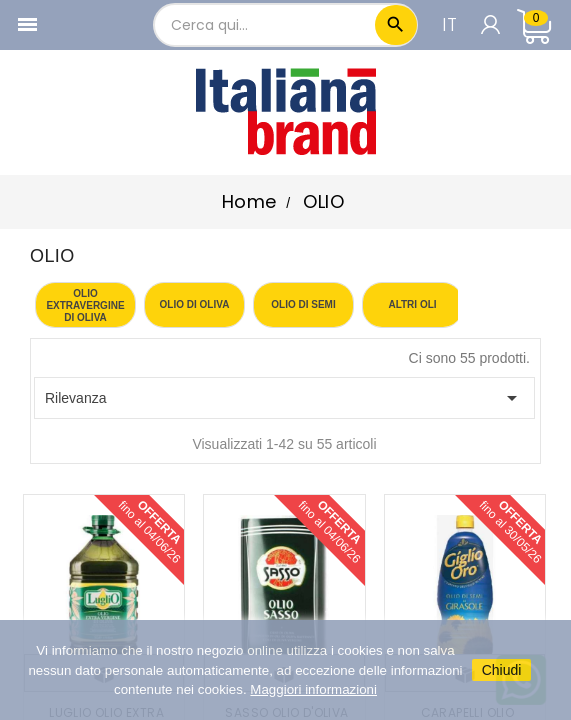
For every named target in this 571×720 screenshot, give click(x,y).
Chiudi (502, 670)
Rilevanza (284, 398)
